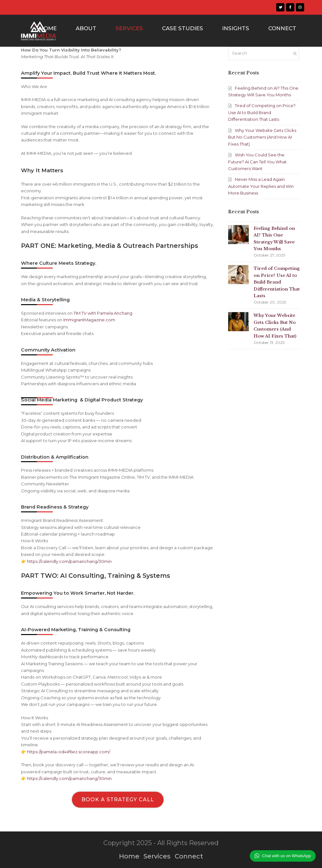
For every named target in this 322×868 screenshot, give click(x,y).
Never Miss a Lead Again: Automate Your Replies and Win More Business (261, 186)
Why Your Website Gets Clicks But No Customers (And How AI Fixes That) (262, 137)
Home (129, 856)
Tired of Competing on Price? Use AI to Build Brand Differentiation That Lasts (262, 112)
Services (157, 856)
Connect (189, 856)
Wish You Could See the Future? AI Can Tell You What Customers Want (257, 162)
